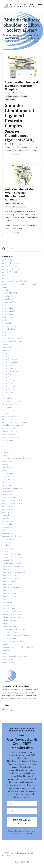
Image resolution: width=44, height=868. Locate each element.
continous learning (10, 326)
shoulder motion (9, 584)
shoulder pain (8, 590)
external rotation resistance (14, 401)
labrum (5, 464)
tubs (4, 653)
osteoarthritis (8, 509)
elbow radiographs (10, 377)
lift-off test (7, 467)
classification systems (11, 311)
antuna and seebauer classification (16, 281)
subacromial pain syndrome (13, 617)
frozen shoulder (9, 410)
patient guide (8, 527)
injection (6, 446)
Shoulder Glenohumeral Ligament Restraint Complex (21, 86)
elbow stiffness (9, 386)
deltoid (5, 344)
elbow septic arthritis (11, 380)
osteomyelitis (8, 512)
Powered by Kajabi (22, 862)
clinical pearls (8, 317)
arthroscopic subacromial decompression (19, 284)
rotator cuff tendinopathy (13, 557)
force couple (8, 407)
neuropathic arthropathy (12, 488)
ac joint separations (10, 266)
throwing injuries (9, 638)
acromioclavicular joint (11, 269)
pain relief (6, 515)
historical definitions (11, 437)
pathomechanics (9, 524)
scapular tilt (7, 560)
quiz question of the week (13, 536)
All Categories (8, 260)
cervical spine (8, 299)
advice (5, 275)
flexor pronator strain (11, 404)
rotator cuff (7, 551)
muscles (6, 476)
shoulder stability (11, 100)
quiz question (8, 533)
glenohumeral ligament (12, 96)
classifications (8, 314)
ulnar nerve (7, 659)
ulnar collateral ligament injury (15, 656)
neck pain (6, 482)
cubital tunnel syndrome (12, 341)
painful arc (7, 518)
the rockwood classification (14, 629)
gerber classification (10, 416)
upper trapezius (9, 662)
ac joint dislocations (11, 263)
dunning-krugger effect (12, 350)
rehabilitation (8, 545)
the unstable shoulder (11, 632)
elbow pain (7, 374)
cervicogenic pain (9, 302)
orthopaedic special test (12, 500)
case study (7, 296)
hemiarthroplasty (9, 434)
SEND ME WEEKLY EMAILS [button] (22, 822)
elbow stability (8, 383)
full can (5, 413)
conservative (7, 323)
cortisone (6, 335)
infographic (7, 443)
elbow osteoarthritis (10, 371)
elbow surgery (8, 389)
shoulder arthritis (9, 575)
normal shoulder (9, 497)
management (8, 473)
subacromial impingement (13, 614)
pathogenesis (8, 521)
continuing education (11, 329)
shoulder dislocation (11, 578)
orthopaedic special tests (13, 503)
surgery (5, 623)
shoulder (24, 207)
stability (6, 605)
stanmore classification (12, 611)
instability (6, 452)
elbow (5, 353)
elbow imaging (8, 368)
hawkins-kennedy (10, 431)
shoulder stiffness (9, 596)
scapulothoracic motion (12, 563)
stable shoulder (9, 608)
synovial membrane (10, 626)
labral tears (7, 461)
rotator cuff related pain (12, 554)
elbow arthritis (8, 356)
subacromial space (10, 620)
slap (4, 599)
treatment (6, 650)
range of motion (9, 542)
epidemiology (8, 398)
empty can (7, 395)
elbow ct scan (8, 365)
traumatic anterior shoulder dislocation (18, 647)
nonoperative (8, 494)
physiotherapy (8, 530)
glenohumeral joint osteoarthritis (15, 422)
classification (8, 308)
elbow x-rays (8, 392)
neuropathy (7, 491)
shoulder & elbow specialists (14, 572)
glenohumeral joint (18, 93)
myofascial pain (9, 479)
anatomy (8, 93)
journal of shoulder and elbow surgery (18, 458)
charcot (5, 305)
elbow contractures (10, 362)
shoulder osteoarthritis (11, 587)
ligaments (24, 96)
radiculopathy (8, 539)
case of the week (10, 293)
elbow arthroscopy (10, 359)
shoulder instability (10, 581)
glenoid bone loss (10, 428)
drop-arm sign (8, 347)
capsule (6, 290)
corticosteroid (8, 332)
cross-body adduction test (13, 338)
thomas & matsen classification (15, 635)
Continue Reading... (12, 154)
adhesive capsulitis (10, 272)
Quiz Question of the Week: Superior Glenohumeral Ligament (19, 194)
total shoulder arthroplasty (13, 641)
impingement (8, 440)
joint (4, 455)
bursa (5, 287)
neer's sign (7, 485)
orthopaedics (8, 506)
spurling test (8, 602)
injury (5, 449)
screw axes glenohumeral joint (15, 566)
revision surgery (9, 548)
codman (6, 320)
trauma (5, 644)
